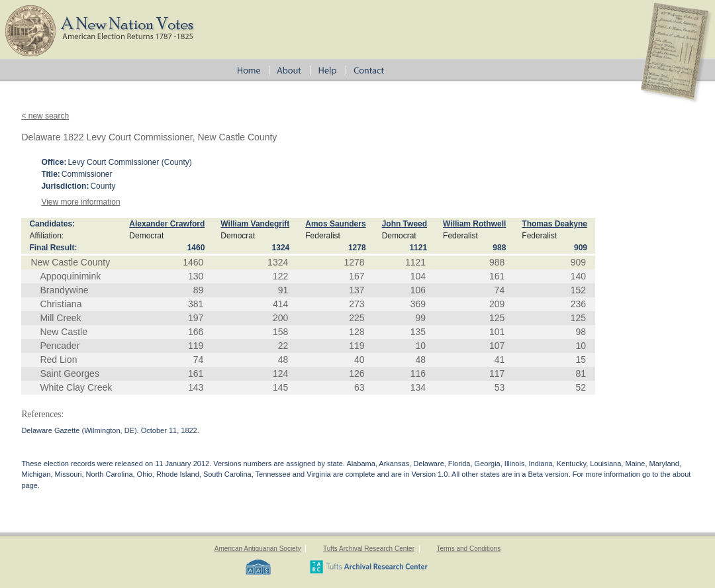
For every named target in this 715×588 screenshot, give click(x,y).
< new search (45, 116)
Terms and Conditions (468, 549)
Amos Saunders (335, 224)
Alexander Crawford (167, 224)
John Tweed (405, 224)
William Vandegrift (255, 224)
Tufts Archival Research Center (369, 549)
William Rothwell (474, 224)
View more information (80, 202)
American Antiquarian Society (258, 549)
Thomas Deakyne (554, 224)
